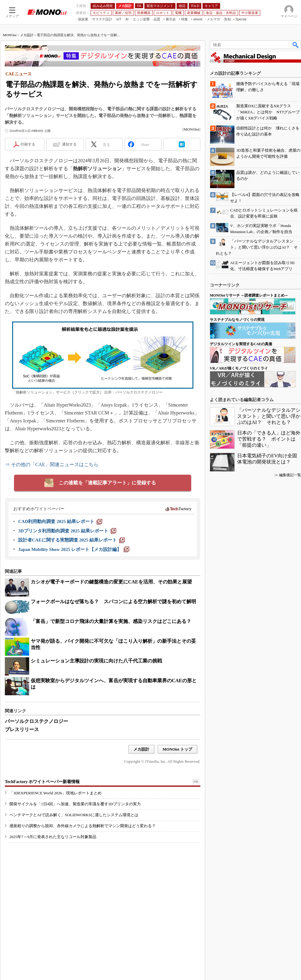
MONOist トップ (177, 749)
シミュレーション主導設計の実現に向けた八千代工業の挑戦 (96, 661)
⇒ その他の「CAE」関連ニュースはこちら (52, 464)
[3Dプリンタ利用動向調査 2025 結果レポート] (67, 531)
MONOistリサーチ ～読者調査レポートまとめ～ (249, 295)
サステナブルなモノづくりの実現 (237, 320)
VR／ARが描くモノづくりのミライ (239, 368)
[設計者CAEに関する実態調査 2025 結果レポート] (71, 540)
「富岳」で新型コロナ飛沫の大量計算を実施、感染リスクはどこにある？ (111, 621)
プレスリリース (22, 729)
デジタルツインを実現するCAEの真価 (241, 344)
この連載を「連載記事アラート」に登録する (107, 483)
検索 (296, 45)
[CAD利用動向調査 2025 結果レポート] (60, 521)
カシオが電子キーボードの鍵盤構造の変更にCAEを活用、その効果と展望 (111, 582)
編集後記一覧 (290, 475)
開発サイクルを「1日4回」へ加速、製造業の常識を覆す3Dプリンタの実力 (75, 804)
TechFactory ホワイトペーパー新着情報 (42, 782)
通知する (69, 144)
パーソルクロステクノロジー (36, 721)
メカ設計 (27, 35)
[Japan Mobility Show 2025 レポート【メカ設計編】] (74, 549)
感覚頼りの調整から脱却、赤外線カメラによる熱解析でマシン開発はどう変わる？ (83, 826)
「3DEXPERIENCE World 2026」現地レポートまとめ (55, 793)
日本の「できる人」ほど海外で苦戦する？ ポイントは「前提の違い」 (269, 439)
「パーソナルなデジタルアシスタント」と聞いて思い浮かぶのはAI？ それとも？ (269, 416)
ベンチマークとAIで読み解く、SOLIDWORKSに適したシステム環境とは (74, 815)
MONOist (10, 35)
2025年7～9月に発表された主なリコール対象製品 (53, 837)
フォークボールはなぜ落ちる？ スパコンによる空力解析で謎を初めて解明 (113, 602)
